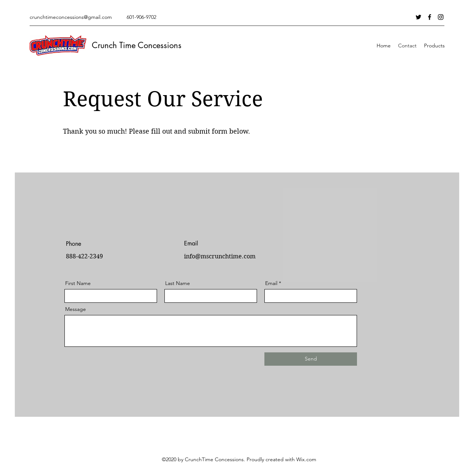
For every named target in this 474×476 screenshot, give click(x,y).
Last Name (178, 283)
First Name (78, 283)
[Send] (311, 359)
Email (271, 283)
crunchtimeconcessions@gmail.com (71, 17)
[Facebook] (430, 17)
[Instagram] (441, 17)
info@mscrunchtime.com (220, 256)
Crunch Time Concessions (137, 45)
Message (76, 309)
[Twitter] (418, 17)
